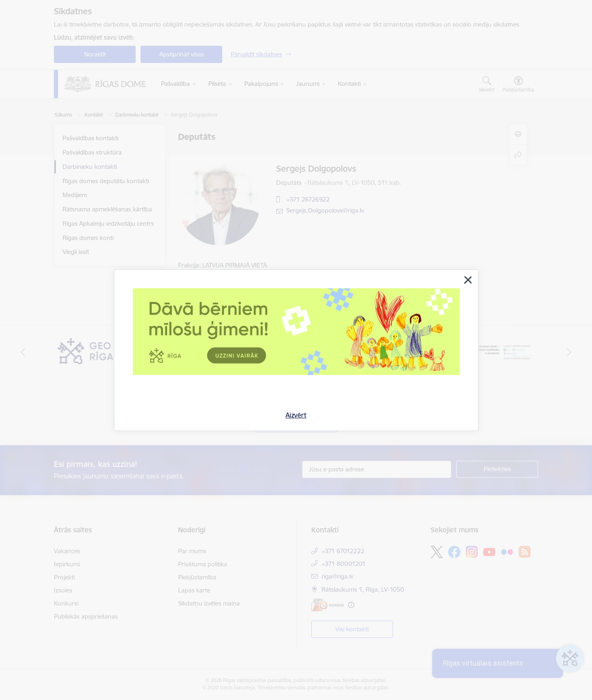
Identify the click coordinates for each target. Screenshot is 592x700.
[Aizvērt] (468, 280)
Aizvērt (296, 415)
